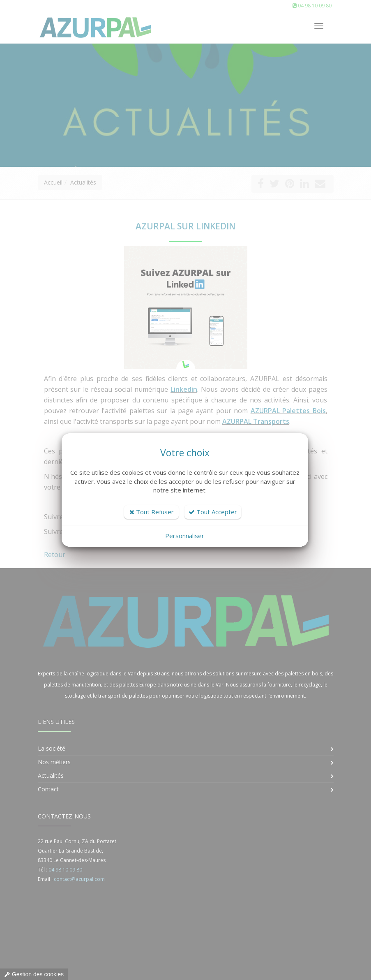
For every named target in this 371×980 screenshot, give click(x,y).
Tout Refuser (152, 512)
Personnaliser (185, 536)
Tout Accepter (213, 512)
